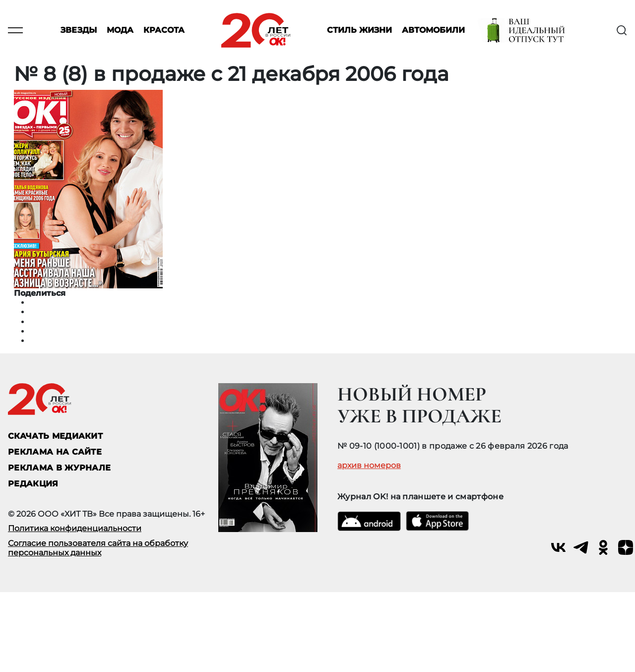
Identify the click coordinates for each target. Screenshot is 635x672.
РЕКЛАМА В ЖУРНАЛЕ (59, 468)
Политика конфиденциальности (75, 528)
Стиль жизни (359, 31)
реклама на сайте (55, 452)
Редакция (33, 484)
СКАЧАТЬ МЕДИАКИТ (55, 436)
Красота (164, 31)
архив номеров (369, 466)
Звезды (79, 31)
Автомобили (433, 31)
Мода (120, 31)
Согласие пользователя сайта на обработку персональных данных (98, 548)
